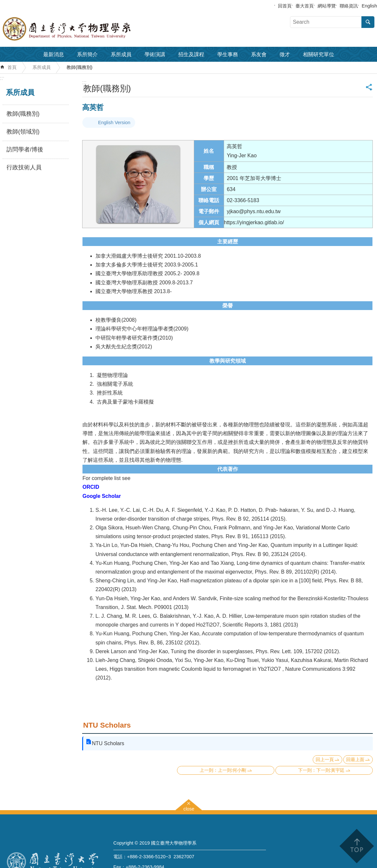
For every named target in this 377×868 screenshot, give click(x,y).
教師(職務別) (80, 67)
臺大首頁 (305, 6)
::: (2, 78)
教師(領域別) (23, 132)
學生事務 (228, 54)
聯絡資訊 (349, 6)
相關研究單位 (319, 54)
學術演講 (155, 54)
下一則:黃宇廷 (331, 770)
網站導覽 (327, 6)
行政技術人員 (24, 167)
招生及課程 (191, 54)
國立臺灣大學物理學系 (81, 29)
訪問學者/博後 (25, 149)
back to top (356, 846)
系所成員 (121, 54)
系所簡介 (87, 54)
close (189, 808)
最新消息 (54, 54)
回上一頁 (325, 759)
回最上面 (355, 759)
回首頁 (285, 6)
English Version (114, 123)
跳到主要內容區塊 (3, 3)
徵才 (285, 54)
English (369, 6)
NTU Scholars (107, 725)
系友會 (259, 54)
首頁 (12, 67)
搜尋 (368, 22)
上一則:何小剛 (232, 770)
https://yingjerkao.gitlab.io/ (254, 222)
